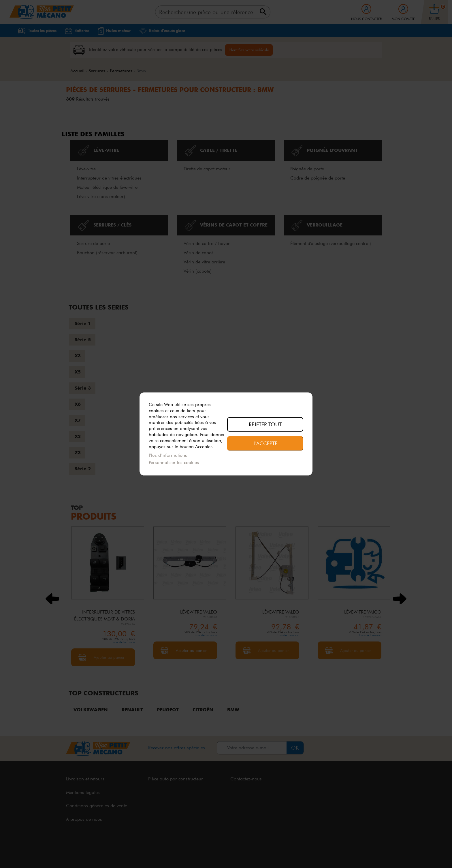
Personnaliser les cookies (174, 462)
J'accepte (265, 443)
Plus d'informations (168, 455)
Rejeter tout (265, 424)
